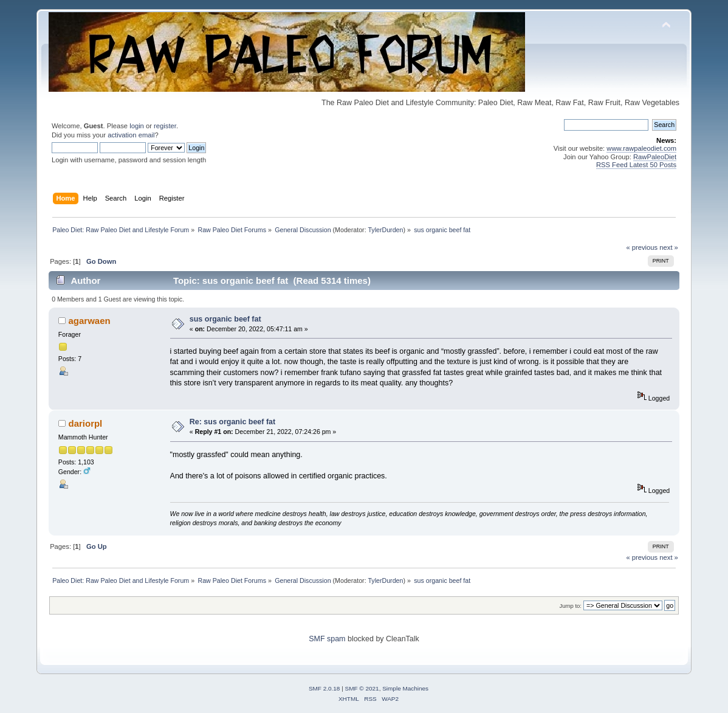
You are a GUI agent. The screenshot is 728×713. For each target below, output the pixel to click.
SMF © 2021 (362, 688)
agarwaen (90, 321)
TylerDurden (385, 230)
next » (669, 247)
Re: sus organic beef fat (232, 422)
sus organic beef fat (225, 319)
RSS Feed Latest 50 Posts (636, 165)
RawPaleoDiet (655, 157)
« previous (642, 247)
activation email (131, 135)
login (137, 126)
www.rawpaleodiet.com (641, 148)
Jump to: (570, 606)
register (165, 126)
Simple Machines (405, 688)
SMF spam (327, 639)
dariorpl (86, 423)
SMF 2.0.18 (325, 688)
